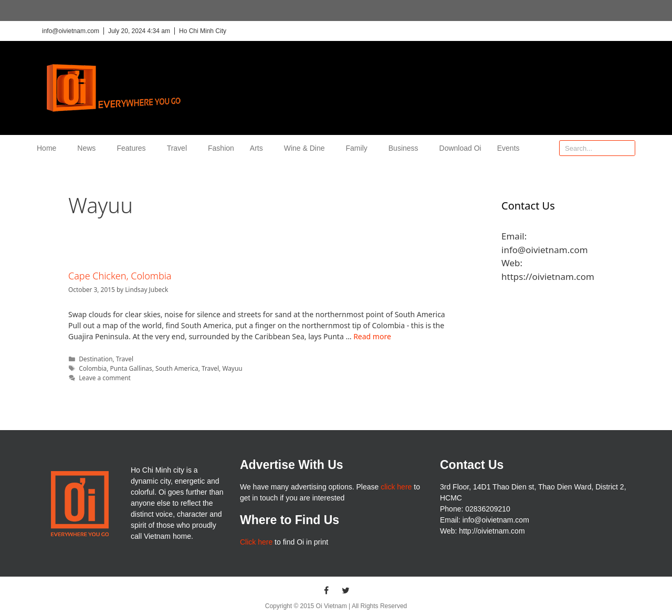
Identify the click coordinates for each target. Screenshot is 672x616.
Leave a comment (105, 378)
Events (508, 148)
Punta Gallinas (131, 368)
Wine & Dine (307, 148)
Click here (256, 542)
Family (359, 148)
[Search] (627, 148)
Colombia (93, 368)
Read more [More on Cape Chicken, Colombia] (372, 336)
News (89, 148)
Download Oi (460, 148)
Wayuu (232, 368)
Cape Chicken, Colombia (120, 276)
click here (396, 487)
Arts (259, 148)
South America (177, 368)
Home (49, 148)
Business (406, 148)
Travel (180, 148)
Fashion (221, 148)
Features (134, 148)
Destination (96, 359)
